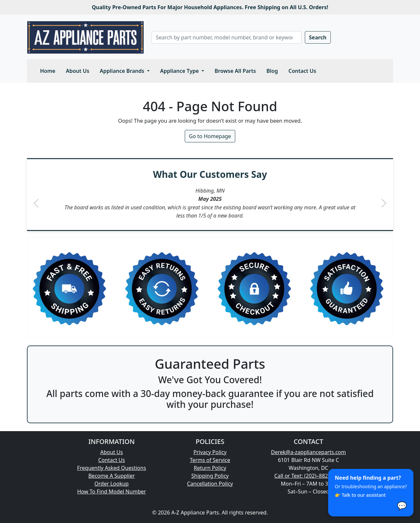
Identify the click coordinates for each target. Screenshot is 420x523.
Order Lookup (112, 484)
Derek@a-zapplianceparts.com (309, 452)
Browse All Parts (235, 71)
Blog (272, 71)
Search (318, 37)
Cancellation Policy (210, 484)
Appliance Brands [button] (123, 71)
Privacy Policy (210, 452)
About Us (78, 71)
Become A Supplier (112, 476)
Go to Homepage (210, 136)
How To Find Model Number (112, 492)
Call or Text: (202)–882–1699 (308, 476)
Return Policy (210, 468)
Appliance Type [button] (180, 71)
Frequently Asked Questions (112, 468)
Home (48, 71)
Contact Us (302, 71)
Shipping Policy (210, 476)
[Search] (227, 37)
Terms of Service (210, 460)
